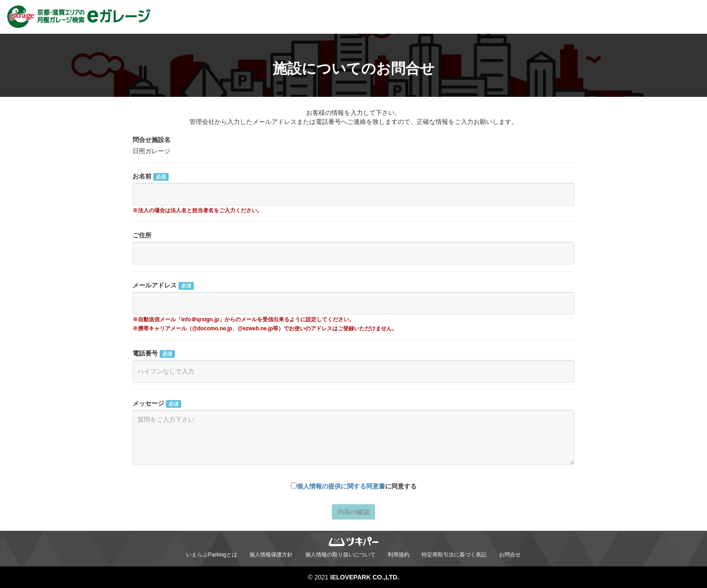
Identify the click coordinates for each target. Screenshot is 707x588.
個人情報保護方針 (271, 555)
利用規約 (399, 555)
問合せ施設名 (151, 140)
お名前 (151, 177)
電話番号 (154, 354)
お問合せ (510, 555)
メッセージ (157, 404)
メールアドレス (163, 286)
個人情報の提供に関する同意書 (341, 486)
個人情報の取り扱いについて (340, 555)
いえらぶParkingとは (212, 555)
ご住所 (142, 235)
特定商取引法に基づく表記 (454, 555)
